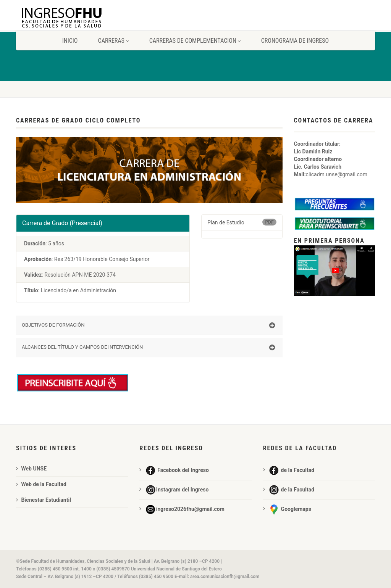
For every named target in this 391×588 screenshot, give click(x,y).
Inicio (70, 41)
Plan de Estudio (226, 222)
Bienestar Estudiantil (44, 500)
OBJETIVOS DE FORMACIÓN (148, 325)
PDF (269, 222)
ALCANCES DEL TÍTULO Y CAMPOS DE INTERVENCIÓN (148, 348)
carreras (114, 41)
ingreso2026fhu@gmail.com (182, 509)
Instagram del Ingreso (174, 490)
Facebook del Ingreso (174, 470)
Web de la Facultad (41, 484)
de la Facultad (289, 470)
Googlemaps (287, 509)
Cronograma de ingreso (295, 41)
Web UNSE (31, 469)
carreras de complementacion (195, 41)
